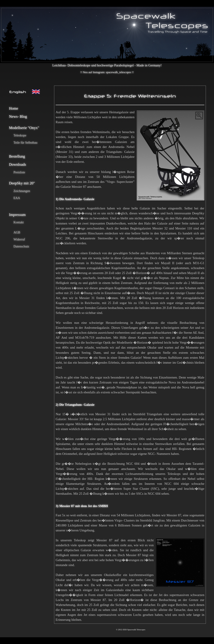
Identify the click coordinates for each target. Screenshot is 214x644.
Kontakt (19, 222)
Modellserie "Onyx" (24, 128)
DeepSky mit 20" (22, 183)
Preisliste (19, 172)
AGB (17, 232)
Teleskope (20, 135)
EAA (17, 198)
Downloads (18, 164)
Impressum (17, 215)
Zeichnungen (22, 191)
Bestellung (17, 156)
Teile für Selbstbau (25, 143)
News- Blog (18, 117)
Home (14, 108)
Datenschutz (21, 246)
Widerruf (19, 239)
